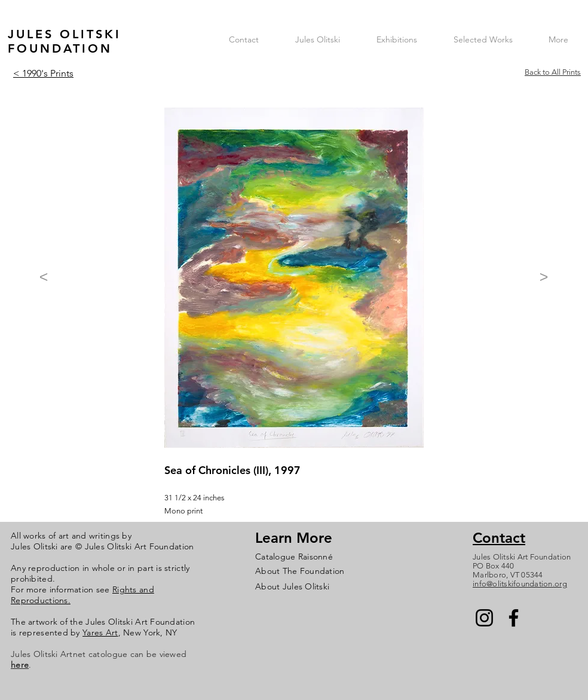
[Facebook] (514, 618)
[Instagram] (484, 618)
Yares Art (100, 632)
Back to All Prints (553, 72)
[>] (544, 277)
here (20, 665)
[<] (44, 277)
